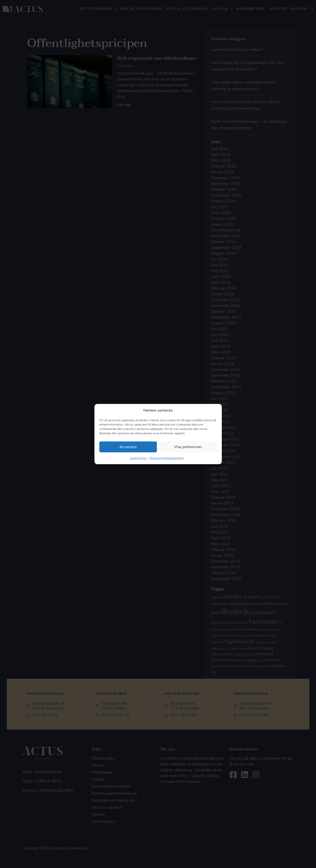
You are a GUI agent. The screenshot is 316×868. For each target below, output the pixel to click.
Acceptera (128, 447)
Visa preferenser (188, 447)
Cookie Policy (139, 458)
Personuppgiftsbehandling (167, 458)
